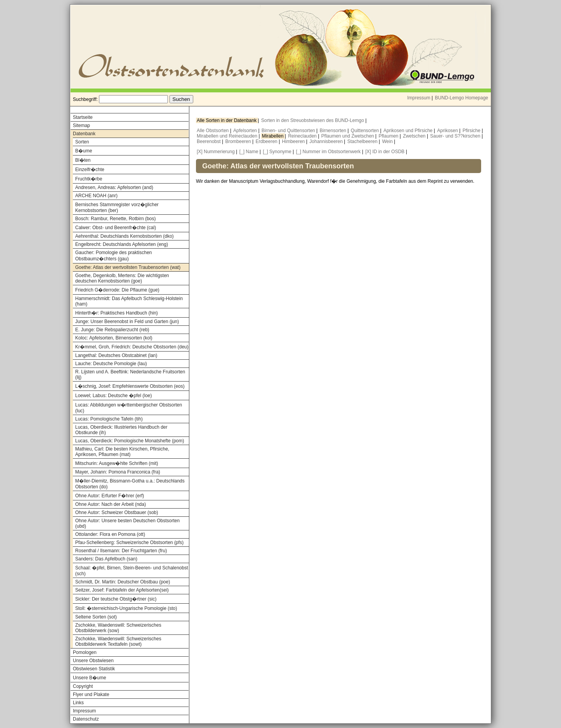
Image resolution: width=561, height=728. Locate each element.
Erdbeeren (267, 141)
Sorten (82, 142)
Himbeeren (294, 141)
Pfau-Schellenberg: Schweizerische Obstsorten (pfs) (129, 542)
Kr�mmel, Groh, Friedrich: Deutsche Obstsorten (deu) (132, 347)
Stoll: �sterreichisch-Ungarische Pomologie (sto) (126, 608)
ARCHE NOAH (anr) (96, 196)
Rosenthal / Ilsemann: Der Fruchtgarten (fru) (121, 551)
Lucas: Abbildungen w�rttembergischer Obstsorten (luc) (129, 408)
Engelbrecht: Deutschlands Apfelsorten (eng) (122, 244)
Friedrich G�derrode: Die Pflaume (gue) (117, 290)
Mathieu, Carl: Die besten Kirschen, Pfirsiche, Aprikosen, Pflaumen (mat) (122, 452)
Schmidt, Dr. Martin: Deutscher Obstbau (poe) (123, 582)
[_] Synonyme (277, 152)
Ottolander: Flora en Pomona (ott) (110, 534)
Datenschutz (86, 719)
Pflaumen (389, 136)
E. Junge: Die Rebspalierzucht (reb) (112, 330)
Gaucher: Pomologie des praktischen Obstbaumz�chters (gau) (114, 256)
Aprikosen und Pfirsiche (408, 131)
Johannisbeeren (327, 141)
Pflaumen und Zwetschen (348, 136)
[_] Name (249, 152)
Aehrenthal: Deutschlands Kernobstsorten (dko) (124, 236)
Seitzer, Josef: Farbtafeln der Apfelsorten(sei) (122, 590)
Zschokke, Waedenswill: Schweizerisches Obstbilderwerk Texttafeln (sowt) (118, 641)
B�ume (84, 151)
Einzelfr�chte (90, 170)
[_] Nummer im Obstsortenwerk (328, 152)
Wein (388, 141)
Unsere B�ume (89, 678)
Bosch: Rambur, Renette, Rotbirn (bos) (116, 219)
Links (78, 703)
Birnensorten (334, 131)
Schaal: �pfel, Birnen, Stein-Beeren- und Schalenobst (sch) (132, 571)
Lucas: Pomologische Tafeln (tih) (109, 419)
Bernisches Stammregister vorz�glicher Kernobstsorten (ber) (117, 208)
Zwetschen (415, 136)
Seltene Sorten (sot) (96, 617)
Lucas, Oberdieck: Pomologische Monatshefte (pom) (130, 441)
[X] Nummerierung (216, 152)
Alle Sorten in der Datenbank (227, 120)
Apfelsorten (246, 131)
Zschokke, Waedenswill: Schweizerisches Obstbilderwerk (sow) (118, 628)
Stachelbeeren (363, 141)
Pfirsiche (472, 131)
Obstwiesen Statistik (94, 669)
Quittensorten (365, 131)
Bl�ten (83, 160)
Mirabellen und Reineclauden (228, 136)
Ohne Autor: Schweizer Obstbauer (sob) (117, 512)
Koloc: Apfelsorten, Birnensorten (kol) (114, 338)
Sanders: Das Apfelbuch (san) (106, 559)
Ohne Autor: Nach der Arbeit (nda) (110, 504)
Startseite (83, 117)
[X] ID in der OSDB (385, 152)
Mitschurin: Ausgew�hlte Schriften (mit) (117, 463)
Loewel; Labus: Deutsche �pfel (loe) (114, 396)
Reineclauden (303, 136)
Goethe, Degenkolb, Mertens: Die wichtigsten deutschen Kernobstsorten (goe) (122, 278)
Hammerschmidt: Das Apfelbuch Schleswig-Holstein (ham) (129, 301)
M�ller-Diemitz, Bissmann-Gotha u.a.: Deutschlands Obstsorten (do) (130, 484)
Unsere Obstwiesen (93, 661)
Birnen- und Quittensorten (289, 131)
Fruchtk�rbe (89, 179)
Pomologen (85, 652)
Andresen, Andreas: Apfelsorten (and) (114, 187)
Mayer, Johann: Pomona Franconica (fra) (118, 472)
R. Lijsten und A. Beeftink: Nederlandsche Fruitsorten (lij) (130, 375)
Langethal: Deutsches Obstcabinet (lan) (116, 355)
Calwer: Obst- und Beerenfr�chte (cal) (116, 228)
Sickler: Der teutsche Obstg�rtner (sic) (116, 599)
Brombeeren (239, 141)
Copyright (83, 686)
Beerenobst (209, 141)
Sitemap (81, 125)
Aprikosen (448, 131)
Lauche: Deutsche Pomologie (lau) (111, 364)
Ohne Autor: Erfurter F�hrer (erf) (110, 496)
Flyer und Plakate (91, 694)
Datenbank (84, 134)
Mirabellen (273, 136)
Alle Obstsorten (213, 131)
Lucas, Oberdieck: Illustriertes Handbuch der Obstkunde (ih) (121, 430)
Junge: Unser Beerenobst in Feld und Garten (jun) (127, 322)
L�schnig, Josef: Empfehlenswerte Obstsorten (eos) (130, 386)
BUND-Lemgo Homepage (461, 98)
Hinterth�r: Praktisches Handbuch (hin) (116, 313)
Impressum (419, 98)
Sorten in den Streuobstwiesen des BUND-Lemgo (313, 120)
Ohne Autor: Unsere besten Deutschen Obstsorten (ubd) (127, 523)
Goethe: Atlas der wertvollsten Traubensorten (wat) (128, 267)
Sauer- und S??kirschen (456, 136)
